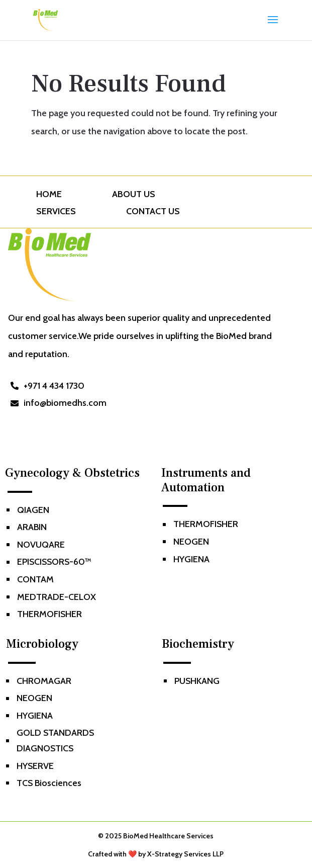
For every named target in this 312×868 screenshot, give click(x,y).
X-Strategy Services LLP (185, 854)
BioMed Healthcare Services (168, 836)
